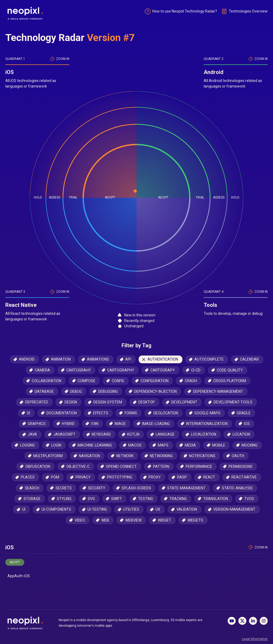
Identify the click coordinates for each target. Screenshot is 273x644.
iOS (10, 551)
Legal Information (255, 639)
